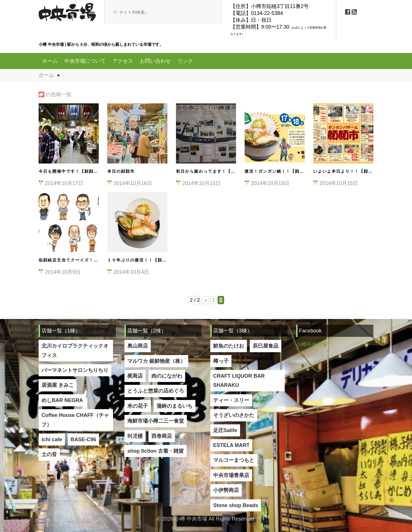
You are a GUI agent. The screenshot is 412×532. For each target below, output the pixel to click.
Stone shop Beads (236, 505)
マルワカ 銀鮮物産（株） (156, 361)
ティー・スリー (231, 400)
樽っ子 (221, 361)
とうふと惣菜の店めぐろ (156, 391)
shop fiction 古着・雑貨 (156, 451)
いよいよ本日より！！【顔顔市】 (348, 171)
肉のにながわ (167, 376)
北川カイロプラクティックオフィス (75, 350)
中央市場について (85, 61)
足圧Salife (225, 430)
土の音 (49, 454)
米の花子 (138, 406)
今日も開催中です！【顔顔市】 (71, 171)
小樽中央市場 (312, 344)
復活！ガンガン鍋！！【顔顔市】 (279, 171)
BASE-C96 (83, 440)
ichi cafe (52, 440)
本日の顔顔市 (121, 171)
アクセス (123, 61)
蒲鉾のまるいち (175, 406)
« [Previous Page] (206, 300)
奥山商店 (138, 346)
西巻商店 (162, 436)
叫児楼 (135, 436)
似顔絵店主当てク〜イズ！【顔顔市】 (78, 260)
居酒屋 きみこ (58, 385)
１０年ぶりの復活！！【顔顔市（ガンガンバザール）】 (165, 260)
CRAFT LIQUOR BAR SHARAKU (239, 381)
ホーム (50, 61)
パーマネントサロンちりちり (75, 370)
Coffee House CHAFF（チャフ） (75, 420)
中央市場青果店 (231, 475)
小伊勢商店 (226, 490)
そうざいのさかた (234, 415)
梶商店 (135, 376)
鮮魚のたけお (229, 346)
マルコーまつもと (234, 460)
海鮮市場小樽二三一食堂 (156, 421)
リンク (185, 61)
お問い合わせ (155, 61)
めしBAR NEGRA (62, 400)
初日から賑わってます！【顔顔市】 (213, 171)
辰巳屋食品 (266, 346)
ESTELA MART (231, 445)
